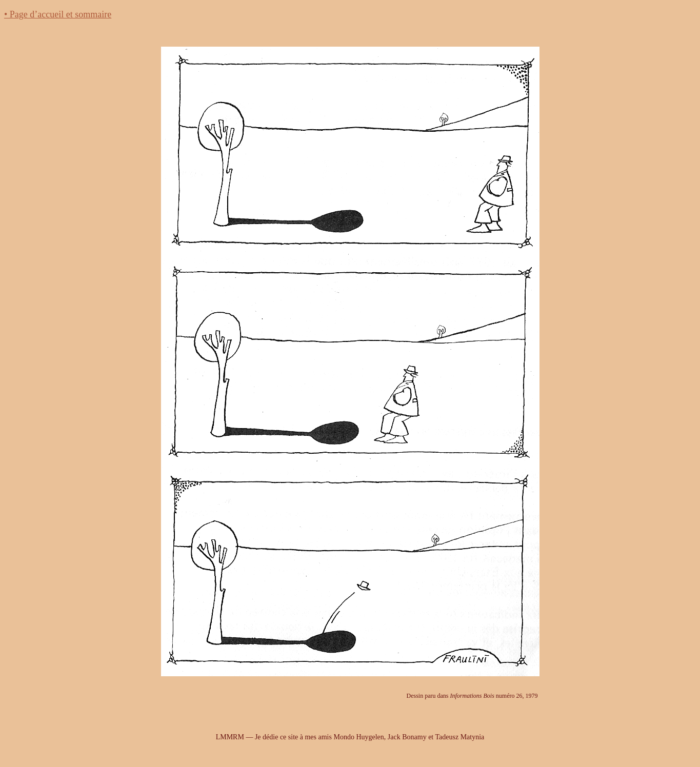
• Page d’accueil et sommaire (58, 14)
